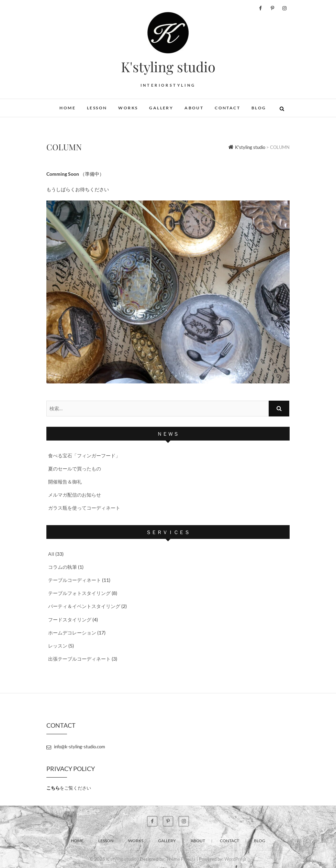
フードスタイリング (70, 620)
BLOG (259, 108)
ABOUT (194, 108)
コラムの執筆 (63, 567)
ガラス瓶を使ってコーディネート (84, 508)
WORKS (128, 108)
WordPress (235, 859)
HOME (68, 108)
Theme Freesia (181, 859)
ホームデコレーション (72, 633)
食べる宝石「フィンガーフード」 (84, 455)
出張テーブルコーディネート (79, 659)
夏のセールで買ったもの (75, 469)
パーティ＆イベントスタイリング (84, 606)
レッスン (58, 646)
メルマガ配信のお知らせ (75, 495)
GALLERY (161, 108)
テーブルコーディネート (75, 580)
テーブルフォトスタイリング (79, 593)
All (51, 554)
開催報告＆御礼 (65, 482)
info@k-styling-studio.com (76, 747)
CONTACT (227, 108)
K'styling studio (168, 67)
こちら (53, 788)
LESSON (97, 108)
